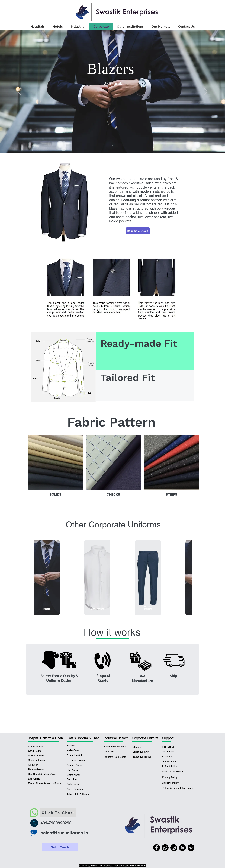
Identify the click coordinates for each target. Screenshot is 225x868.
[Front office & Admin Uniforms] (45, 783)
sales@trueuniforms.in (64, 833)
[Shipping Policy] (171, 783)
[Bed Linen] (77, 779)
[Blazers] (72, 746)
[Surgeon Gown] (39, 760)
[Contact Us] (168, 747)
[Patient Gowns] (39, 770)
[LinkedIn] (182, 848)
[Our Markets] (170, 762)
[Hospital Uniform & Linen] (46, 738)
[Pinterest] (191, 848)
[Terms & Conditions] (173, 772)
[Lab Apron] (36, 779)
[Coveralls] (112, 752)
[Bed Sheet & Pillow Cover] (43, 774)
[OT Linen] (35, 765)
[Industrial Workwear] (115, 747)
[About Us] (171, 757)
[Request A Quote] (138, 231)
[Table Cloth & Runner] (80, 794)
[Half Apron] (77, 770)
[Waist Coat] (73, 750)
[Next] (205, 92)
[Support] (175, 738)
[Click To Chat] (58, 813)
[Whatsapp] (165, 848)
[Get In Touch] (60, 847)
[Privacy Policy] (170, 777)
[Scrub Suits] (37, 751)
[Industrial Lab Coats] (115, 757)
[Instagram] (174, 848)
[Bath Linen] (77, 784)
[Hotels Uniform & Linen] (83, 738)
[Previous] (20, 92)
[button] (77, 755)
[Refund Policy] (170, 767)
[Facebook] (157, 848)
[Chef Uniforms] (77, 789)
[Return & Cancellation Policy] (178, 788)
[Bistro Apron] (77, 775)
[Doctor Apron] (38, 747)
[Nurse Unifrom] (39, 756)
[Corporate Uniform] (145, 738)
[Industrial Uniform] (117, 738)
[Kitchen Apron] (77, 765)
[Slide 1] (113, 146)
